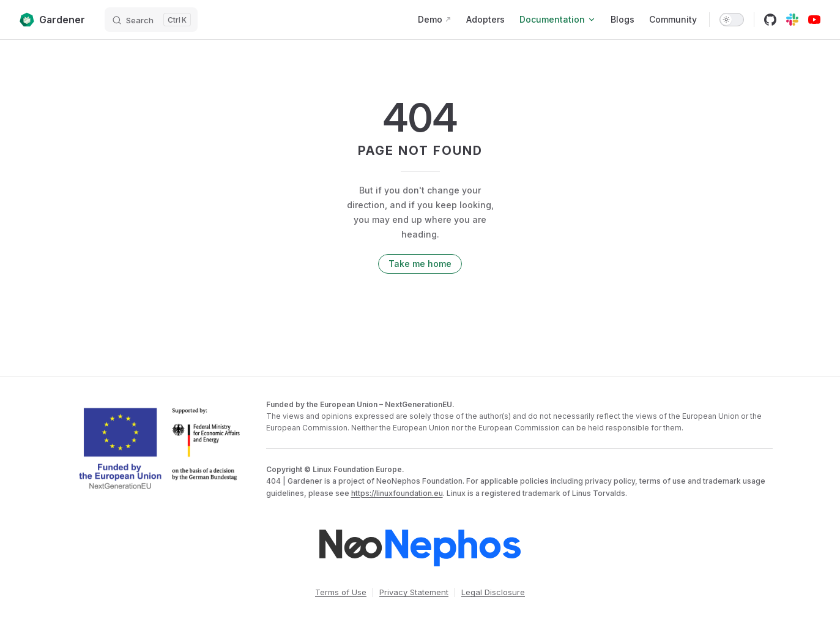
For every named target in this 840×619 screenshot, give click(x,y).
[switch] (732, 20)
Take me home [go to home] (420, 264)
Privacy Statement (414, 592)
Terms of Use (341, 592)
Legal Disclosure (493, 592)
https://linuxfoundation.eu (397, 493)
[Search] (151, 20)
